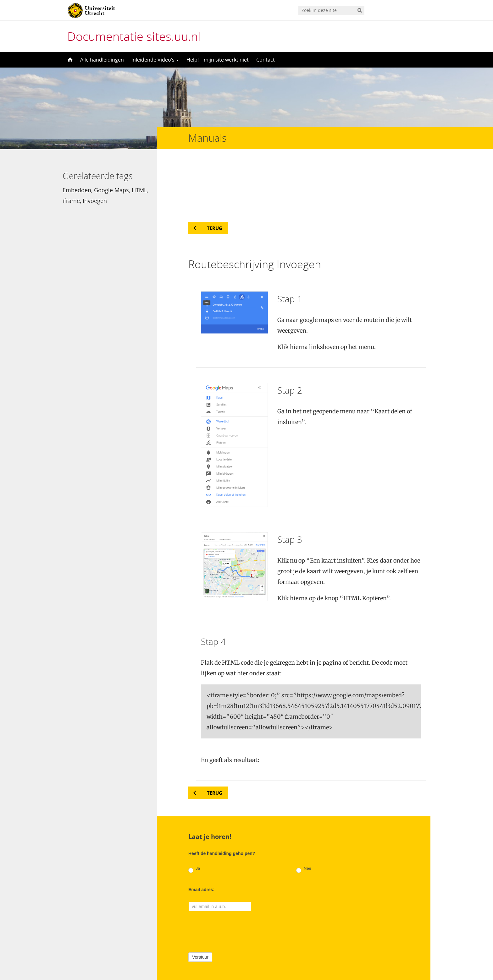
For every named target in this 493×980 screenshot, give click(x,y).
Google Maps (111, 190)
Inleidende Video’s (155, 60)
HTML (139, 190)
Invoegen (95, 201)
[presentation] (236, 877)
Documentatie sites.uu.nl (134, 36)
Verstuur (200, 903)
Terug (215, 174)
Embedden (77, 190)
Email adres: (201, 836)
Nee (304, 816)
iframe (71, 201)
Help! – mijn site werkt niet (218, 60)
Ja (194, 816)
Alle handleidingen (102, 60)
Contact (266, 60)
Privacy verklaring (402, 953)
